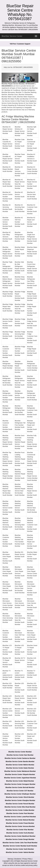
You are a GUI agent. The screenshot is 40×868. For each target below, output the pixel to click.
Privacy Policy (27, 859)
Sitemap (10, 859)
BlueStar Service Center (12, 36)
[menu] (36, 36)
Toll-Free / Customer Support (20, 44)
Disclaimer (18, 859)
